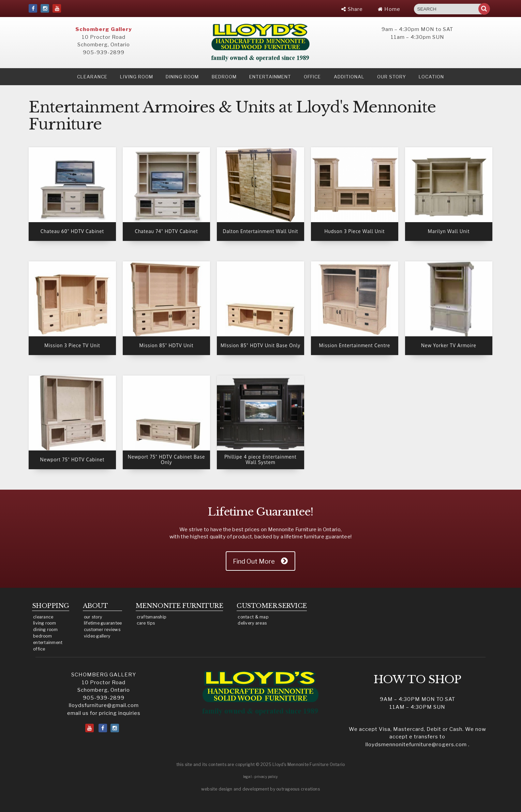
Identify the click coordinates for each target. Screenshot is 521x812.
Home (389, 9)
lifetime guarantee (103, 623)
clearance (92, 77)
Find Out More (254, 561)
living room (44, 623)
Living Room (137, 77)
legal (247, 777)
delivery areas (252, 623)
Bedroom (224, 77)
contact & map (253, 617)
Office (312, 77)
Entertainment (270, 77)
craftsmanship (152, 617)
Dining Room (182, 77)
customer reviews (102, 630)
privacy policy (266, 777)
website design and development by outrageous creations (260, 789)
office (39, 649)
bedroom (42, 636)
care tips (146, 623)
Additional (349, 77)
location (431, 77)
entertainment (48, 642)
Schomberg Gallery (104, 29)
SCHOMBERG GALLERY (104, 675)
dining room (45, 630)
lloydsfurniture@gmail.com (104, 705)
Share (352, 9)
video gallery (97, 636)
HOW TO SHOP (418, 679)
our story (392, 77)
